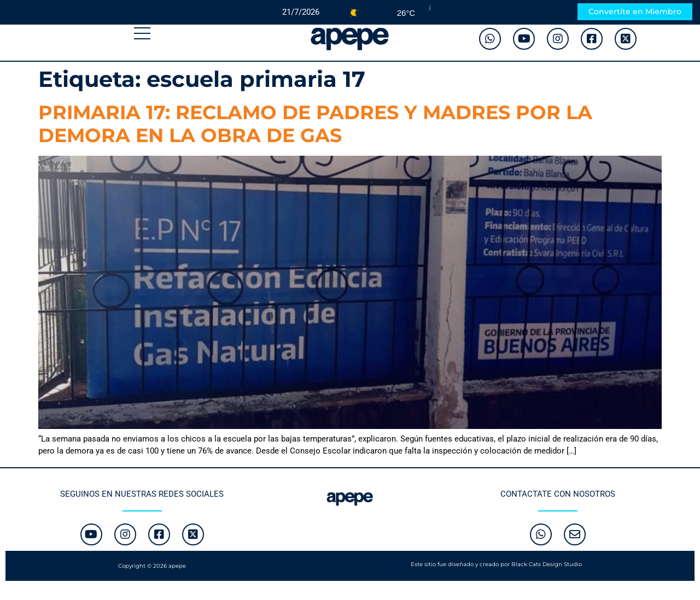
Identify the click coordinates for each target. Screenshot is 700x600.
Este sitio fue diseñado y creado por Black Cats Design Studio (496, 564)
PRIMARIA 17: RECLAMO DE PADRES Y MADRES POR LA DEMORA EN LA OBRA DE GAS (315, 124)
